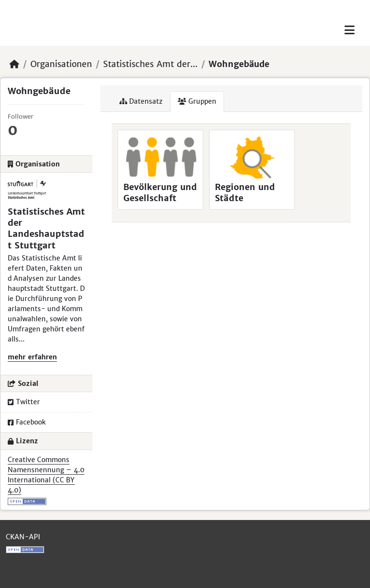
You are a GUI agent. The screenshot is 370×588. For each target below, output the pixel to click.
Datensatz (141, 101)
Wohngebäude (239, 64)
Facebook (27, 422)
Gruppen (197, 101)
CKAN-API (23, 537)
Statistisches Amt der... (150, 64)
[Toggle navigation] (350, 30)
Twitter (24, 402)
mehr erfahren (32, 357)
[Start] (14, 64)
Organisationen (61, 64)
